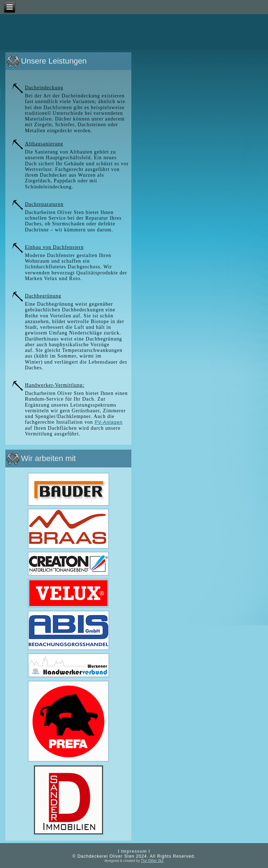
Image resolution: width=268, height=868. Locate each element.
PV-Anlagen (109, 422)
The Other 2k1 (152, 861)
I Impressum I (134, 851)
